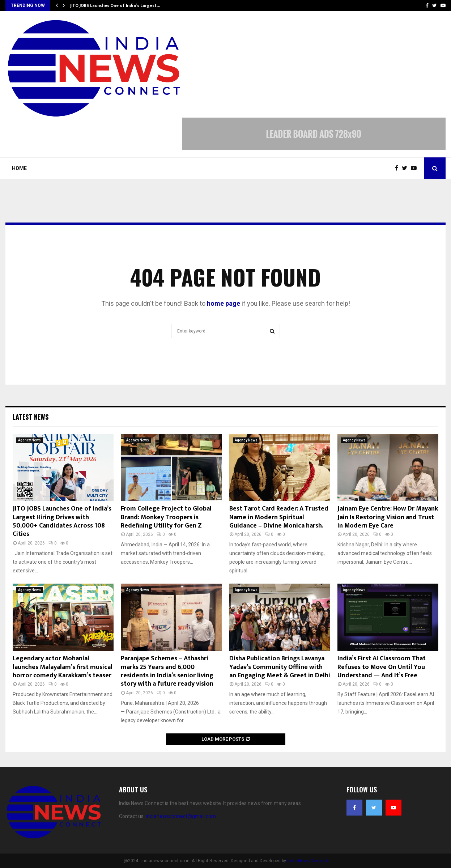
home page (224, 303)
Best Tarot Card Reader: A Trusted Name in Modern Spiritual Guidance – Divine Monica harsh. (279, 517)
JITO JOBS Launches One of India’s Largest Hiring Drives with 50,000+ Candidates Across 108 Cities (62, 521)
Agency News (29, 440)
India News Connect (307, 861)
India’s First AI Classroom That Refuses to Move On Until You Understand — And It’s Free (382, 667)
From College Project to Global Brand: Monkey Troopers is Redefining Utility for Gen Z (166, 517)
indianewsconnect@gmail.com (181, 816)
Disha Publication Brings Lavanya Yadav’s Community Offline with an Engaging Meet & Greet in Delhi (280, 667)
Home (19, 168)
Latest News (31, 417)
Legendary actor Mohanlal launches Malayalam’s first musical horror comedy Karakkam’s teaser (63, 667)
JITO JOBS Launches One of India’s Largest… (115, 5)
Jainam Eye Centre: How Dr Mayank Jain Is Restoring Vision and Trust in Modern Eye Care (388, 517)
